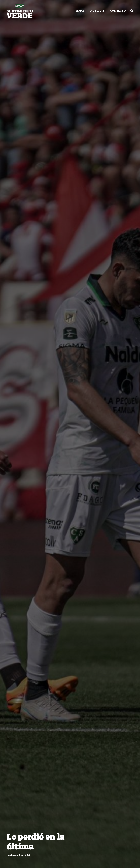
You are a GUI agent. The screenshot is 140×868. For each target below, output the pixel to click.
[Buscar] (132, 11)
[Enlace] (20, 11)
